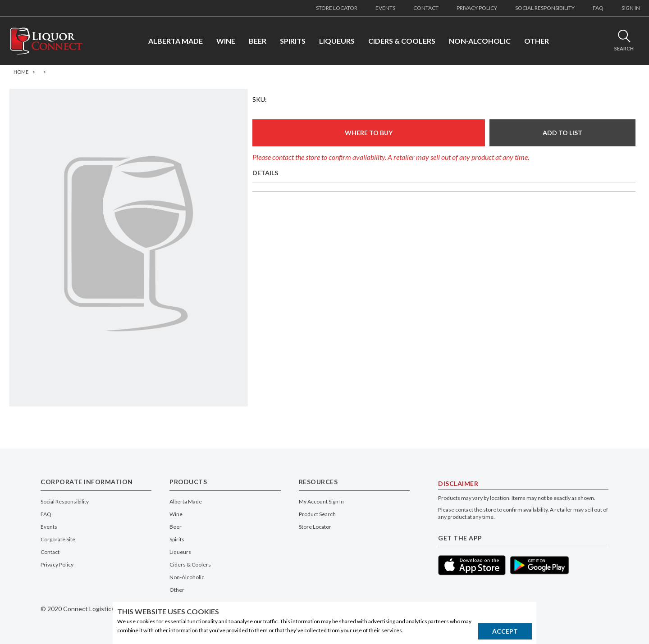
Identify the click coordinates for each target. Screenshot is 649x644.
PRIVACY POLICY (477, 8)
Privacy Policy (57, 565)
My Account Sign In (321, 501)
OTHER (537, 41)
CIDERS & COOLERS (402, 41)
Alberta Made (186, 501)
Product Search (317, 514)
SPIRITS (293, 41)
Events (49, 527)
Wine (176, 514)
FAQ (598, 8)
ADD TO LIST (562, 133)
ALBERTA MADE (176, 41)
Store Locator (315, 527)
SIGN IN (631, 8)
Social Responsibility (65, 501)
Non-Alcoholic (187, 577)
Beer (176, 527)
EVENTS (385, 8)
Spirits (177, 539)
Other (177, 590)
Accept (505, 631)
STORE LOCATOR (337, 8)
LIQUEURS (337, 41)
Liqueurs (180, 552)
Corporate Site (58, 539)
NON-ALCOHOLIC (480, 41)
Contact (50, 552)
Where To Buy (369, 133)
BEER (258, 41)
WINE (226, 41)
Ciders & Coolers (190, 565)
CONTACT (426, 8)
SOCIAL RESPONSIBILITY (545, 8)
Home (21, 72)
